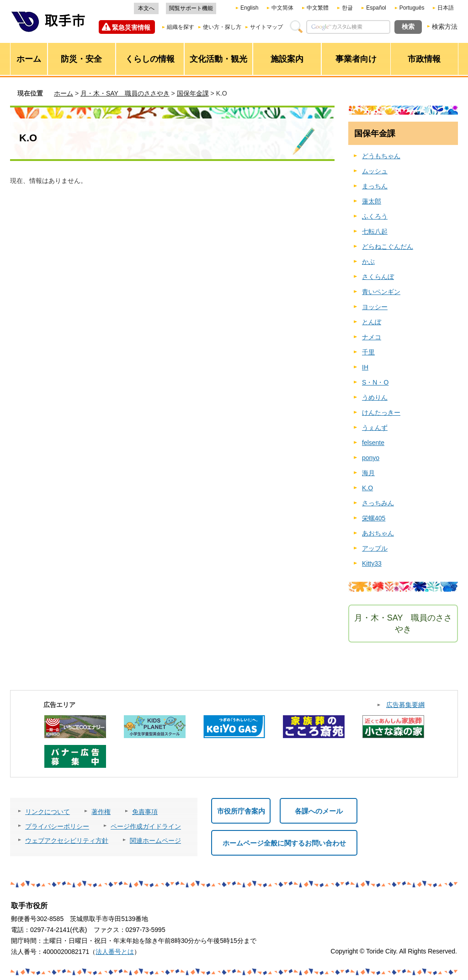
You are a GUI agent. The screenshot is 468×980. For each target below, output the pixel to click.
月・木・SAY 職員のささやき (125, 93)
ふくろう (375, 216)
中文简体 (282, 8)
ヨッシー (375, 307)
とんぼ (372, 322)
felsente (373, 443)
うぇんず (375, 428)
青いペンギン (381, 292)
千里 (368, 352)
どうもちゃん (381, 156)
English (249, 8)
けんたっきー (381, 412)
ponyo (371, 458)
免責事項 (145, 812)
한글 (347, 8)
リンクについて (48, 812)
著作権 (101, 812)
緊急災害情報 (131, 27)
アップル (375, 548)
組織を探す (181, 27)
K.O (367, 488)
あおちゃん (378, 533)
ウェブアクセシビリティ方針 (67, 841)
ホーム (64, 93)
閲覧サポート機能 (191, 8)
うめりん (375, 397)
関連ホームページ (155, 841)
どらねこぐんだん (388, 246)
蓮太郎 (372, 201)
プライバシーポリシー (57, 826)
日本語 (446, 8)
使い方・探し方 (222, 27)
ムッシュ (375, 171)
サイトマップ (266, 27)
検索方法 (445, 27)
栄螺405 (374, 518)
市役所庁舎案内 (241, 811)
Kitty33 (372, 563)
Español (376, 8)
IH (365, 367)
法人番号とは (115, 952)
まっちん (375, 186)
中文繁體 (318, 8)
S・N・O (375, 382)
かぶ (368, 262)
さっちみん (378, 503)
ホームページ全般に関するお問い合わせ (284, 843)
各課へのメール (319, 811)
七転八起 (375, 231)
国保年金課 (193, 93)
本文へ (146, 8)
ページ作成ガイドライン (146, 826)
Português (412, 8)
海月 (368, 473)
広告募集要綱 (405, 705)
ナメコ (372, 337)
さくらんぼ (378, 277)
